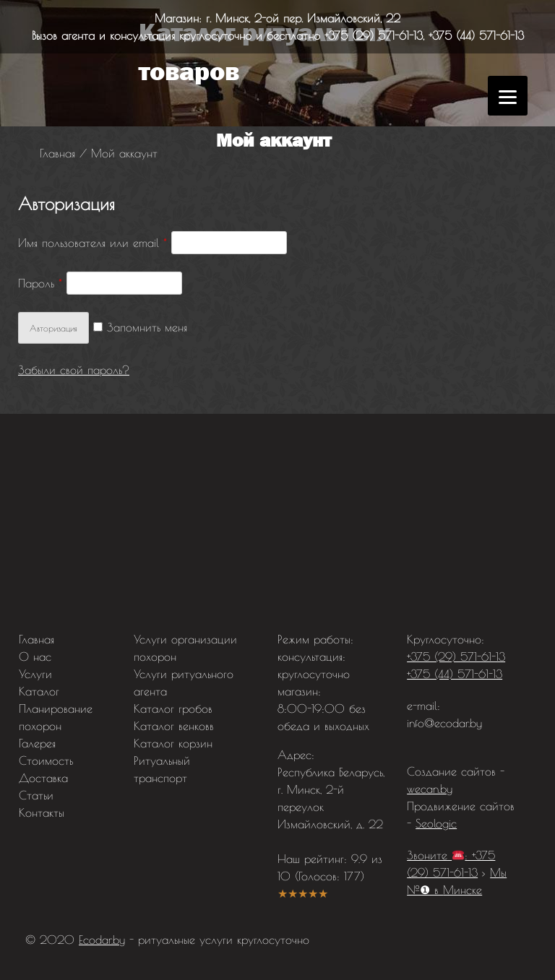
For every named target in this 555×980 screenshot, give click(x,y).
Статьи (36, 795)
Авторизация (53, 328)
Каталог (39, 691)
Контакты (42, 812)
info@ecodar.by (444, 723)
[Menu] (508, 96)
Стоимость (46, 760)
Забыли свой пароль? (74, 370)
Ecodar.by (102, 940)
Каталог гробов (173, 708)
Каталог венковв (174, 726)
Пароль (40, 283)
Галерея (37, 743)
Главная (36, 639)
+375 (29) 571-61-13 (374, 35)
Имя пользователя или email (92, 243)
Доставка (43, 778)
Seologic (436, 823)
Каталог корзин (173, 743)
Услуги (35, 674)
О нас (35, 656)
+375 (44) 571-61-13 (476, 35)
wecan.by (430, 789)
